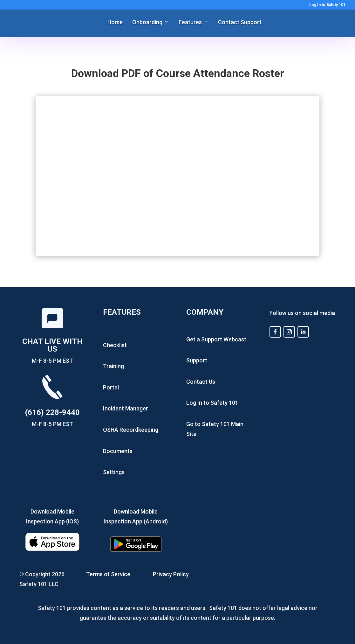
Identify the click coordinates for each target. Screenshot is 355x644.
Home (115, 22)
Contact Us (201, 382)
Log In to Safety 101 (327, 5)
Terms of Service (108, 574)
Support (197, 360)
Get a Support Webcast (216, 339)
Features (190, 22)
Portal (111, 387)
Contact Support (240, 22)
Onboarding (147, 22)
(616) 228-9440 (52, 412)
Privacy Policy (171, 574)
